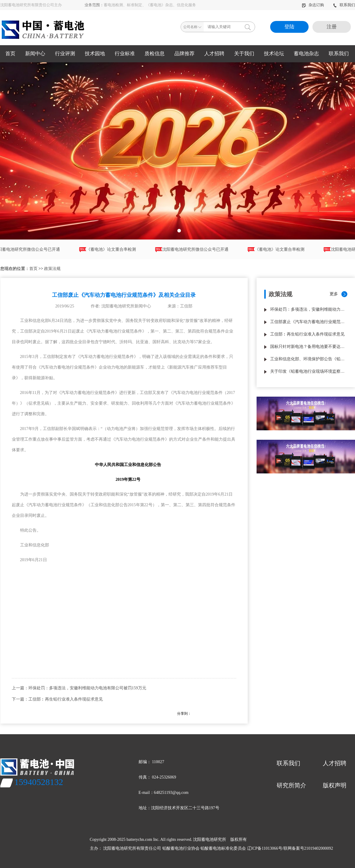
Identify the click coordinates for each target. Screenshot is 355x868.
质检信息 (155, 54)
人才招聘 (214, 54)
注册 (332, 27)
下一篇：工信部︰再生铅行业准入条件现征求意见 (57, 699)
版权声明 (335, 785)
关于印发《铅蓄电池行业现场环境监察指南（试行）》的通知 (309, 371)
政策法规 (52, 269)
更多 (334, 294)
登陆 (289, 27)
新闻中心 (35, 54)
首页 (10, 54)
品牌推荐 (184, 54)
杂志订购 (313, 5)
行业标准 (125, 54)
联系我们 (344, 5)
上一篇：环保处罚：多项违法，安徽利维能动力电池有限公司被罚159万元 (79, 688)
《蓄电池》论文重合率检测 (110, 250)
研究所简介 (291, 785)
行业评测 (65, 54)
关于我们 (244, 54)
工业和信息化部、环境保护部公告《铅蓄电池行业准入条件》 (309, 359)
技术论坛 (274, 54)
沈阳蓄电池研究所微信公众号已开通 (194, 250)
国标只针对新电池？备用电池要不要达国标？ (309, 347)
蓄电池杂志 (306, 54)
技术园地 (95, 54)
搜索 (248, 27)
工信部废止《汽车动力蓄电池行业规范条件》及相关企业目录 (309, 322)
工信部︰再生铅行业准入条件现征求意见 (307, 334)
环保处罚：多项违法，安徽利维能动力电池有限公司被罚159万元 (309, 309)
